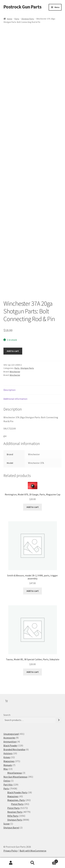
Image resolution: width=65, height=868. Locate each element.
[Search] (59, 720)
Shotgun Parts (28, 19)
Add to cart (13, 351)
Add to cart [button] (33, 507)
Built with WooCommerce (33, 851)
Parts (17, 19)
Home (10, 19)
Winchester (15, 372)
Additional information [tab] (15, 399)
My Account (11, 863)
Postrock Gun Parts (22, 7)
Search (7, 715)
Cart (51, 861)
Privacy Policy (11, 851)
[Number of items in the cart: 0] (6, 701)
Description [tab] (9, 390)
